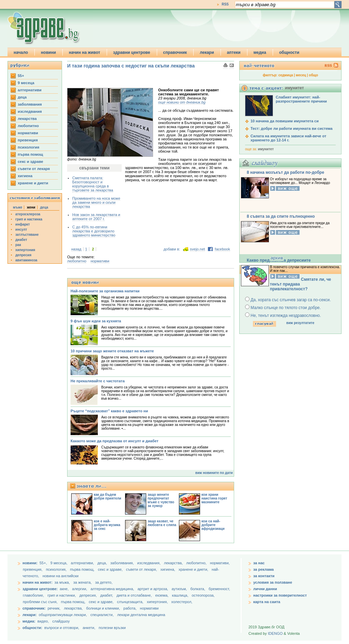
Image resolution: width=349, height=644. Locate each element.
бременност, (219, 589)
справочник (175, 52)
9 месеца (26, 83)
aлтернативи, (83, 563)
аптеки (234, 52)
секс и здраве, (111, 569)
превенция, (33, 569)
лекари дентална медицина (141, 615)
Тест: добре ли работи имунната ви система (292, 128)
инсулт (21, 229)
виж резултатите (300, 323)
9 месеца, (59, 563)
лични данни (265, 589)
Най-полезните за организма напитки (105, 291)
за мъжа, (62, 582)
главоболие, (34, 595)
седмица (286, 75)
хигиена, (168, 569)
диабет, (107, 595)
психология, (57, 569)
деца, (103, 563)
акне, (65, 589)
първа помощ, (83, 569)
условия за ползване (273, 582)
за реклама (263, 569)
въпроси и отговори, (62, 628)
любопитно (28, 126)
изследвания (30, 111)
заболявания (30, 104)
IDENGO (275, 633)
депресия (23, 255)
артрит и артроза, (153, 589)
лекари (207, 52)
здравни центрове (132, 52)
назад (76, 249)
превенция (28, 140)
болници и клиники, (103, 608)
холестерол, (182, 602)
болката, (198, 589)
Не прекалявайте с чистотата (98, 381)
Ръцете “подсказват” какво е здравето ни (109, 411)
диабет (21, 240)
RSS (225, 4)
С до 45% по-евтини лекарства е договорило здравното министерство (94, 231)
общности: (32, 628)
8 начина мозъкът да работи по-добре (285, 172)
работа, (130, 608)
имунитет (266, 149)
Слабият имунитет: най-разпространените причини (301, 99)
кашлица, (180, 595)
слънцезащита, (131, 602)
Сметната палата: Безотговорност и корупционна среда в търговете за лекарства (93, 184)
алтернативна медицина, (113, 589)
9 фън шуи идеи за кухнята (96, 321)
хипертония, (158, 602)
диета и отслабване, (135, 595)
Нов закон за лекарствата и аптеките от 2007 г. (96, 217)
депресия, (89, 595)
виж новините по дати (214, 473)
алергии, (80, 589)
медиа (260, 52)
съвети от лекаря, (142, 569)
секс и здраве (31, 162)
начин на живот (85, 52)
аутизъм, (180, 589)
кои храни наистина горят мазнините (214, 498)
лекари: (30, 615)
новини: (30, 563)
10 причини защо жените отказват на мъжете (112, 351)
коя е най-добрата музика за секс (107, 525)
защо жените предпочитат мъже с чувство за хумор (161, 500)
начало (21, 52)
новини (48, 52)
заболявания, (123, 563)
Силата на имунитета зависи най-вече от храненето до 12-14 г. (288, 138)
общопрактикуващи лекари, (63, 615)
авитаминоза (26, 260)
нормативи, (220, 563)
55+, (44, 563)
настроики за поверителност (280, 595)
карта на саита (267, 602)
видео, (43, 621)
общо (313, 75)
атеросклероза (28, 214)
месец (301, 75)
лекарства (27, 119)
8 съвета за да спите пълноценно (281, 216)
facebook (222, 249)
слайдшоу (61, 621)
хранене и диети (33, 183)
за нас (259, 563)
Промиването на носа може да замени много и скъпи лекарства (96, 202)
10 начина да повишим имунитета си (285, 121)
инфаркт (23, 224)
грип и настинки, (62, 595)
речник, (54, 608)
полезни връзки (112, 628)
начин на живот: (37, 582)
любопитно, (197, 563)
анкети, (89, 628)
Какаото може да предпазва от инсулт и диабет (115, 441)
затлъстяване (27, 235)
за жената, (82, 582)
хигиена (25, 176)
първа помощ (30, 154)
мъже (18, 207)
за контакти (264, 576)
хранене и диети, (194, 569)
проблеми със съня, (41, 602)
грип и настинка (29, 219)
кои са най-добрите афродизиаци (213, 525)
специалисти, (102, 615)
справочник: (34, 608)
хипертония (25, 250)
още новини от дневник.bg (182, 102)
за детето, (104, 582)
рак (18, 245)
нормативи (28, 133)
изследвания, (149, 563)
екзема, (163, 595)
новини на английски (61, 576)
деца (22, 97)
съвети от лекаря (34, 169)
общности (289, 52)
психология (28, 147)
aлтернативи (30, 90)
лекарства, (174, 563)
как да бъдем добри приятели (108, 496)
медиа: (29, 621)
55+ (21, 76)
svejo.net (197, 249)
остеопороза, (203, 595)
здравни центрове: (40, 589)
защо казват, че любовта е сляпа (162, 523)
